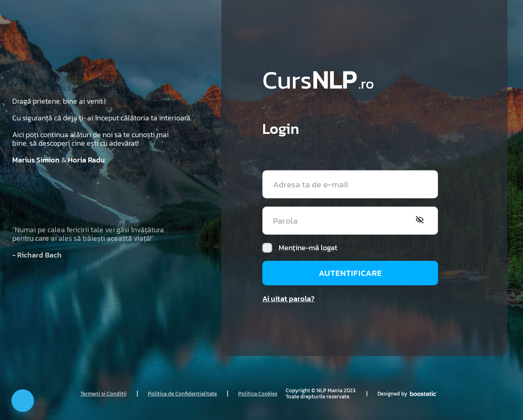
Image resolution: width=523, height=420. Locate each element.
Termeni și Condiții (104, 394)
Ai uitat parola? (288, 299)
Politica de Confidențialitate (182, 394)
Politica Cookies (258, 394)
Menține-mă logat (300, 248)
